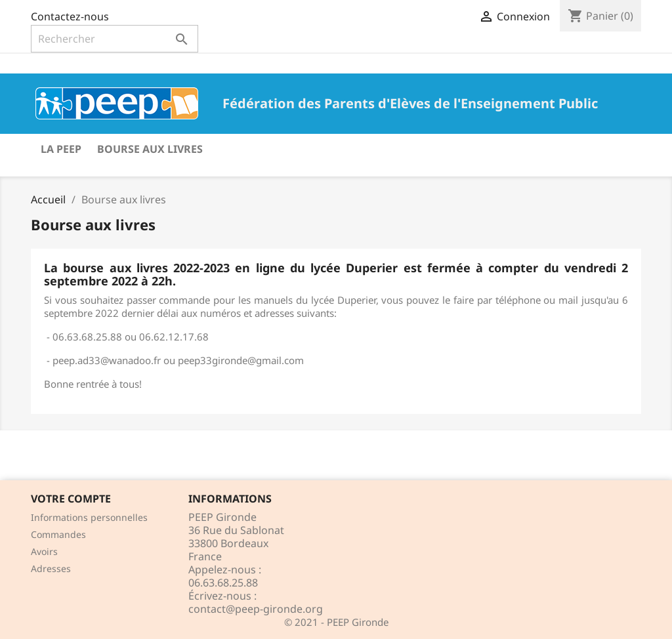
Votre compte (71, 499)
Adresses (51, 568)
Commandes (58, 534)
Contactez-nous (70, 16)
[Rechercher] (115, 39)
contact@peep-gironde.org (256, 609)
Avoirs (44, 551)
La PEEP (61, 149)
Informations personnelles (89, 517)
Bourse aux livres (150, 149)
